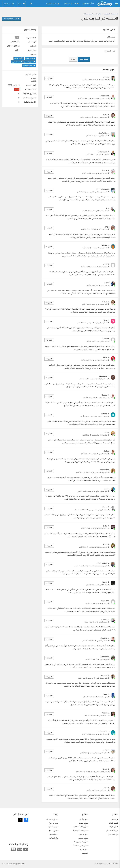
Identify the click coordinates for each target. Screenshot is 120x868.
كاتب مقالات (104, 248)
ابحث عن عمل (53, 823)
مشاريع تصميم (83, 834)
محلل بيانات (104, 211)
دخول (73, 59)
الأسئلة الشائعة (113, 823)
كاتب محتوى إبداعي (101, 192)
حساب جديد (84, 59)
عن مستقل (115, 819)
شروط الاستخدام (112, 831)
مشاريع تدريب (83, 849)
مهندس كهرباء (103, 398)
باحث (106, 790)
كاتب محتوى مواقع (102, 491)
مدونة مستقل (54, 834)
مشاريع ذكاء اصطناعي (81, 827)
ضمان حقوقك (114, 827)
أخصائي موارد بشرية (101, 323)
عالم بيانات (104, 80)
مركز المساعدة (53, 838)
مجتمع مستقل (53, 831)
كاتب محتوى (104, 173)
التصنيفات (85, 853)
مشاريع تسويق (83, 838)
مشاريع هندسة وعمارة (81, 831)
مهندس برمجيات (102, 547)
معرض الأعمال (53, 827)
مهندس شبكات (103, 379)
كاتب (33, 81)
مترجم (106, 603)
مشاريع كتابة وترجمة (81, 842)
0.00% (17, 89)
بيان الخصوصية (113, 834)
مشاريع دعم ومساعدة (81, 846)
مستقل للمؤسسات (52, 819)
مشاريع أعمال (84, 819)
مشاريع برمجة (83, 823)
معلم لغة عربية (103, 753)
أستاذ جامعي (103, 454)
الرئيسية (115, 14)
